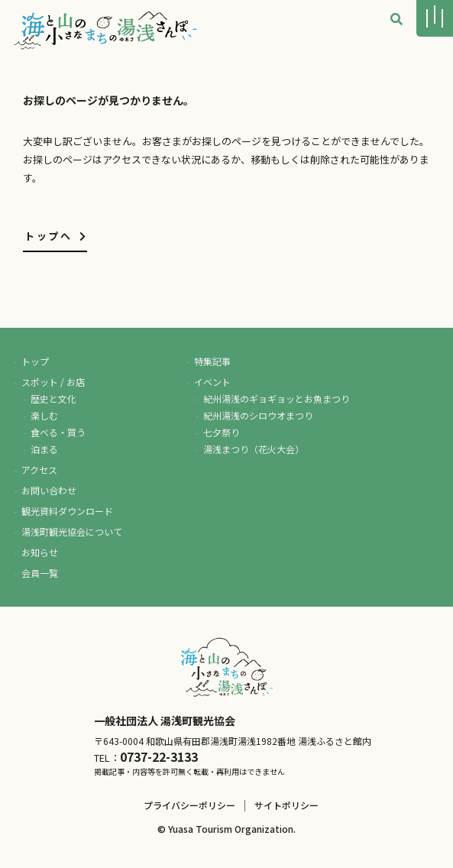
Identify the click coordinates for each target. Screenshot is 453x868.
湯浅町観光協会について (72, 531)
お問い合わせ (49, 490)
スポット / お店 (53, 382)
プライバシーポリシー (189, 805)
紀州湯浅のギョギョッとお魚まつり (277, 398)
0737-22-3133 (159, 756)
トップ (35, 361)
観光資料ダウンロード (67, 511)
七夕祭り (222, 432)
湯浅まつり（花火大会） (254, 449)
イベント (212, 382)
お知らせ (40, 552)
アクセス (39, 470)
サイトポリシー (286, 805)
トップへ (56, 236)
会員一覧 (40, 573)
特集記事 (212, 361)
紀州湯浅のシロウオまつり (258, 415)
